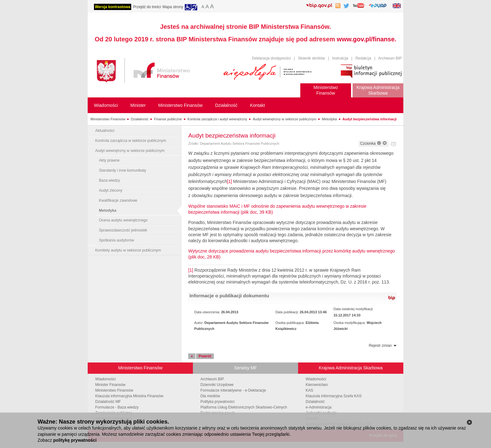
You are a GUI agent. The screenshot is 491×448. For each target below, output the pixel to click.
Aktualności (105, 131)
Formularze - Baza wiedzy (117, 407)
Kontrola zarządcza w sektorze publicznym (131, 141)
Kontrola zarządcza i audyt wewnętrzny (217, 119)
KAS (309, 390)
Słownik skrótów (312, 58)
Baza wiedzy (109, 180)
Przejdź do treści (147, 7)
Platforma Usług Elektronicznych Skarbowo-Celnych (244, 407)
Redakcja (363, 58)
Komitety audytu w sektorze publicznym (128, 250)
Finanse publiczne (168, 119)
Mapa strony (173, 7)
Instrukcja (340, 58)
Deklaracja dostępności (271, 58)
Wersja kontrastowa (113, 7)
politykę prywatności (75, 440)
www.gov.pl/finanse (366, 39)
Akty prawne (109, 160)
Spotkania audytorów (116, 240)
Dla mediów (210, 396)
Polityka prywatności (217, 402)
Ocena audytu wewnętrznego (123, 220)
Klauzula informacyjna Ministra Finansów (129, 396)
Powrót (205, 356)
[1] (230, 181)
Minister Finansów (110, 385)
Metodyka (329, 119)
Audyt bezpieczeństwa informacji (370, 119)
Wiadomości (105, 379)
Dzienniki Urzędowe (217, 385)
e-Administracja (319, 407)
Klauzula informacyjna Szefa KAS (334, 396)
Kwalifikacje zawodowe (118, 201)
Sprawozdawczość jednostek (123, 230)
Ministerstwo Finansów (108, 119)
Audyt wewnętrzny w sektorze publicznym (284, 119)
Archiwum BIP (390, 58)
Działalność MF (108, 402)
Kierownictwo (317, 385)
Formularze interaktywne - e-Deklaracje (233, 390)
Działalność (140, 119)
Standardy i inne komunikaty (123, 170)
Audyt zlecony (111, 190)
